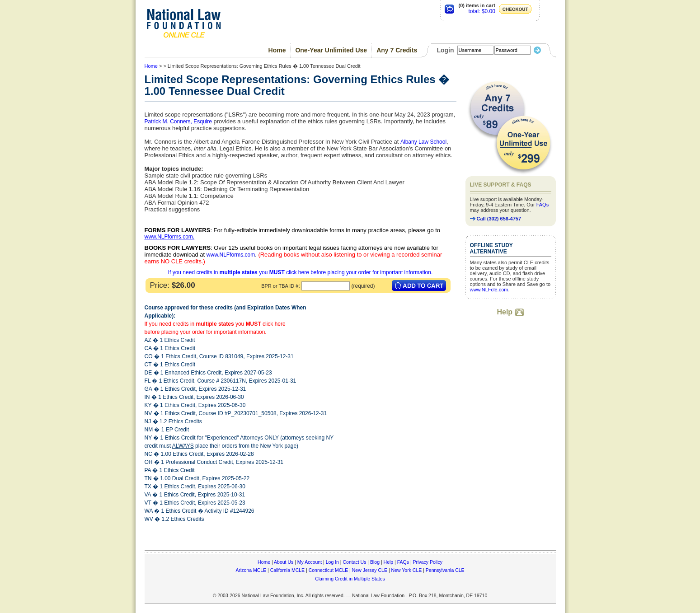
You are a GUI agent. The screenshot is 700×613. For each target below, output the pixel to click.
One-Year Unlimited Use (331, 50)
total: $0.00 (482, 11)
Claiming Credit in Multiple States (350, 579)
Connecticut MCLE (329, 570)
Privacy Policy (428, 562)
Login (445, 50)
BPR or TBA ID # (280, 286)
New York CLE (407, 570)
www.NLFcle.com (489, 290)
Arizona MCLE (251, 570)
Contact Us (354, 562)
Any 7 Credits (397, 50)
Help (510, 312)
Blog (375, 562)
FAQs (543, 205)
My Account (310, 562)
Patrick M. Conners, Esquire (178, 122)
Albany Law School (423, 142)
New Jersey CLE (370, 570)
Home (277, 50)
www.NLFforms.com (169, 237)
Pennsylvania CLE (445, 570)
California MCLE (287, 570)
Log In (332, 562)
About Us (284, 562)
